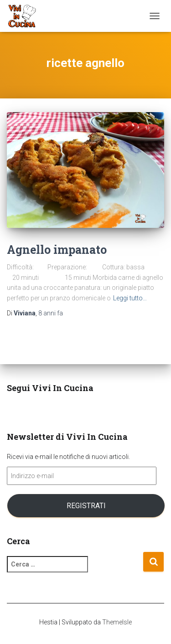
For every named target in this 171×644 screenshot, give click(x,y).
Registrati (86, 506)
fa (51, 313)
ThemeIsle (117, 622)
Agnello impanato (57, 250)
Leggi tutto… (130, 298)
